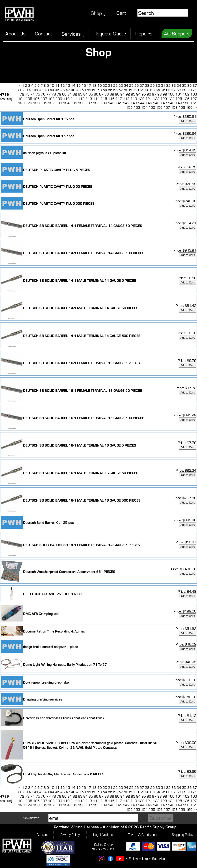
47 (68, 90)
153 (137, 107)
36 (190, 85)
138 (96, 103)
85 (91, 94)
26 (137, 85)
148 (171, 103)
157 (167, 107)
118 (126, 99)
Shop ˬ (98, 13)
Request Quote (110, 33)
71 (195, 90)
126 (186, 99)
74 (33, 94)
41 (36, 90)
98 (160, 94)
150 (186, 103)
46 (63, 90)
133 (59, 103)
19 (100, 85)
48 (73, 90)
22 (115, 85)
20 (105, 85)
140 (111, 103)
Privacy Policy (70, 835)
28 (147, 85)
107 (44, 99)
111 (74, 99)
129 (29, 103)
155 (152, 107)
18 (94, 85)
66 (168, 90)
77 (48, 94)
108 (51, 99)
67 (174, 90)
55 (110, 90)
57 (121, 90)
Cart (121, 13)
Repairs (144, 33)
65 (163, 90)
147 (164, 103)
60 (137, 90)
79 (59, 94)
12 (63, 85)
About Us (15, 33)
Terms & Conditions (142, 835)
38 (20, 90)
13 (68, 85)
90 (117, 94)
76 (43, 94)
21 (110, 85)
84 (85, 94)
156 (159, 107)
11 (57, 85)
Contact (44, 33)
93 (133, 94)
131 (44, 103)
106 (36, 99)
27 (142, 85)
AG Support (177, 33)
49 (78, 90)
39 (26, 90)
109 (59, 99)
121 (149, 99)
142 (126, 103)
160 (189, 107)
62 (147, 90)
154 (144, 107)
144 (141, 103)
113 (89, 99)
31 (163, 85)
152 (129, 107)
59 (131, 90)
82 (75, 94)
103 (194, 94)
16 (84, 85)
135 (74, 103)
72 (22, 94)
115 (104, 99)
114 (96, 99)
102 (186, 94)
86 (96, 94)
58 (126, 90)
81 (70, 94)
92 (128, 94)
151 (194, 103)
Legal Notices (103, 835)
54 (105, 90)
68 (179, 90)
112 (81, 99)
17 (89, 85)
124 (171, 99)
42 (41, 90)
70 (190, 90)
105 (29, 99)
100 (171, 94)
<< (19, 85)
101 (179, 94)
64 (158, 90)
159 (182, 107)
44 (52, 90)
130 (36, 103)
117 (119, 99)
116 (111, 99)
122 (156, 99)
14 (73, 85)
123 (164, 99)
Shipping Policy (182, 835)
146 (156, 103)
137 (89, 103)
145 (149, 103)
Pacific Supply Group (158, 827)
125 (179, 99)
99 (165, 94)
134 (66, 103)
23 (121, 85)
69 (184, 90)
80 (64, 94)
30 (158, 85)
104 (21, 99)
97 (154, 94)
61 (142, 90)
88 (107, 94)
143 (134, 103)
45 (57, 90)
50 (84, 90)
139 (104, 103)
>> (195, 107)
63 (152, 90)
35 (184, 85)
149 (179, 103)
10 (52, 85)
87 (101, 94)
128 (21, 103)
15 (78, 85)
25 (131, 85)
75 (38, 94)
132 (51, 103)
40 (31, 90)
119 (134, 99)
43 (47, 90)
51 (89, 90)
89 (112, 94)
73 (27, 94)
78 (54, 94)
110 (66, 99)
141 (119, 103)
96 (149, 94)
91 (123, 94)
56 (115, 90)
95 (144, 94)
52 (94, 90)
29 (152, 85)
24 (126, 85)
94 (138, 94)
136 (81, 103)
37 (195, 85)
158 (174, 107)
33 (174, 85)
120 (141, 99)
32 (168, 85)
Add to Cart (188, 121)
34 (179, 85)
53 (100, 90)
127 (194, 99)
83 (80, 94)
